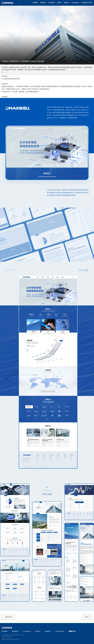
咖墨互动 (72, 631)
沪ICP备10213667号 (7, 637)
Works (43, 3)
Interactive (87, 3)
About (67, 3)
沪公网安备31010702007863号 (10, 639)
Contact (75, 3)
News (59, 3)
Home (35, 3)
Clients (51, 3)
